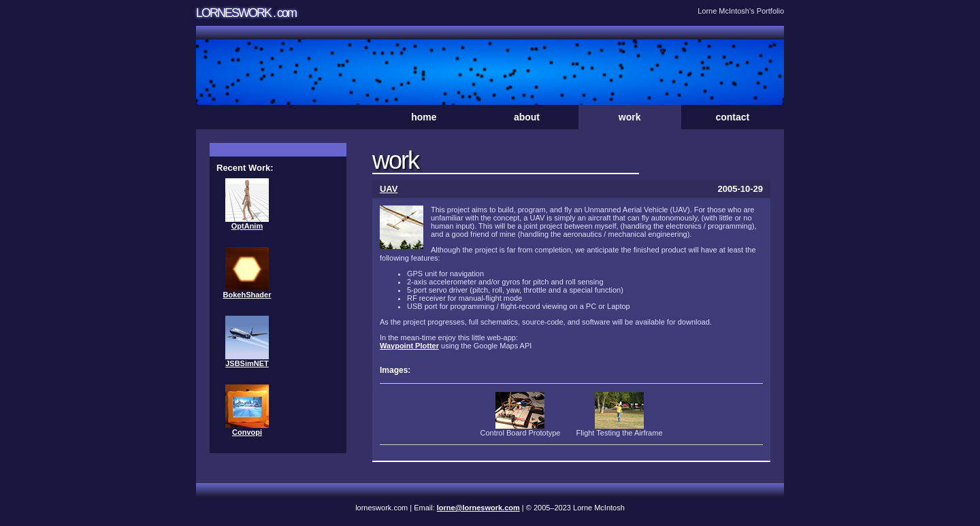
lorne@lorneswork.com (478, 508)
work (630, 117)
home (424, 117)
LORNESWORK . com (246, 13)
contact (732, 117)
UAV (389, 189)
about (527, 117)
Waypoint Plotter (409, 346)
